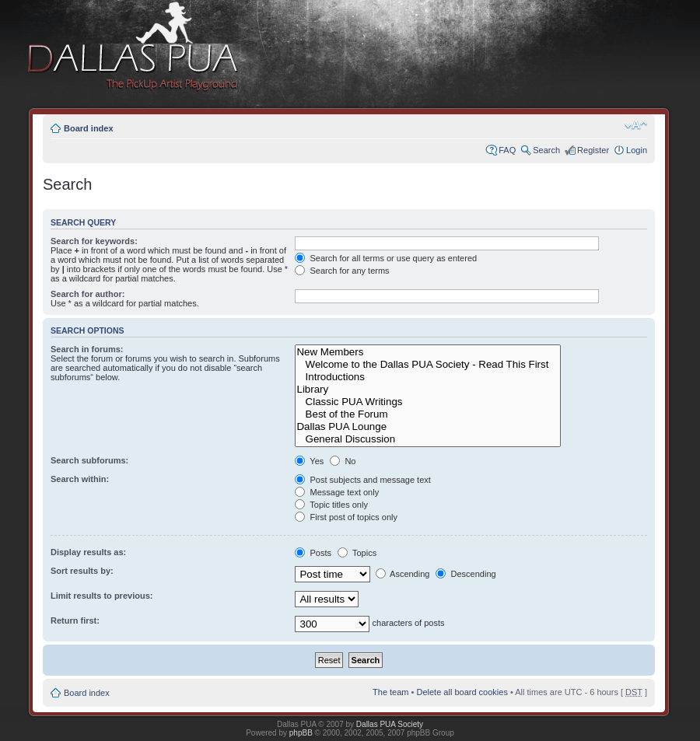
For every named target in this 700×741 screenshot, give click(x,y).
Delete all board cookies (462, 692)
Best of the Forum (427, 414)
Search (546, 150)
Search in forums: (87, 349)
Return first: (75, 620)
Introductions (427, 377)
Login (637, 150)
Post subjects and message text (362, 480)
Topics (357, 553)
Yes (309, 461)
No (343, 461)
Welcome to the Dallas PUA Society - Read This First (427, 365)
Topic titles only (331, 505)
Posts (313, 553)
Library (427, 390)
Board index (89, 128)
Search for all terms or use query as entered (386, 258)
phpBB (301, 733)
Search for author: (87, 294)
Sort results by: (82, 571)
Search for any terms (342, 271)
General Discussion (427, 439)
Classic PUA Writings (427, 402)
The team (390, 692)
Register (593, 150)
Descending (465, 574)
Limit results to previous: (101, 596)
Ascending (403, 574)
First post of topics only (346, 517)
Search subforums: (89, 460)
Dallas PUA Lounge (427, 427)
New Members (427, 352)
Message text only (337, 492)
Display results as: (88, 552)
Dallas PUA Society (390, 724)
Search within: (80, 479)
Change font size (636, 125)
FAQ (507, 150)
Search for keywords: (94, 241)
